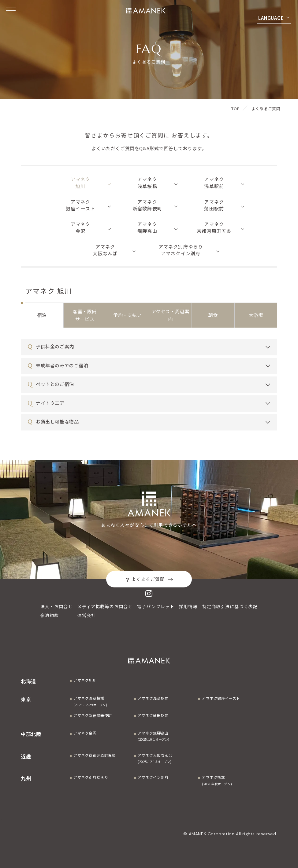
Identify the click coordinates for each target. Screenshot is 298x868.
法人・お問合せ (57, 606)
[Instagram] (149, 593)
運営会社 (87, 615)
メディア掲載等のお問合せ (105, 606)
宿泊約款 (50, 615)
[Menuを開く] (11, 9)
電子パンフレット (156, 606)
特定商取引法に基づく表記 (230, 606)
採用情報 (188, 606)
